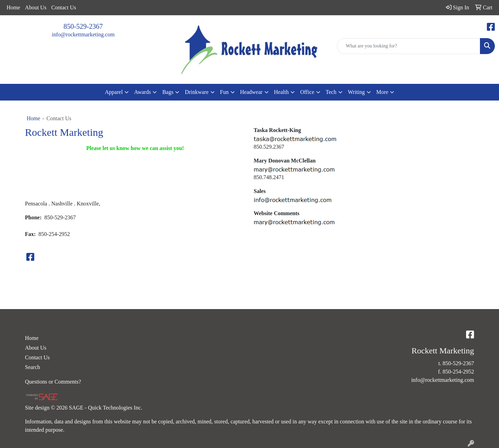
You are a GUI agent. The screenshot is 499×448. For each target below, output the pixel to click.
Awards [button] (142, 92)
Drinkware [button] (196, 92)
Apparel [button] (114, 92)
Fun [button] (224, 92)
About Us (36, 7)
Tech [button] (331, 92)
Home (13, 7)
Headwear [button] (251, 92)
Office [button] (307, 92)
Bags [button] (168, 92)
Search (33, 367)
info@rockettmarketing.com (83, 34)
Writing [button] (356, 92)
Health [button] (282, 92)
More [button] (382, 92)
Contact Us (64, 7)
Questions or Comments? (53, 382)
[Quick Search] (409, 46)
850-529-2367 (83, 26)
